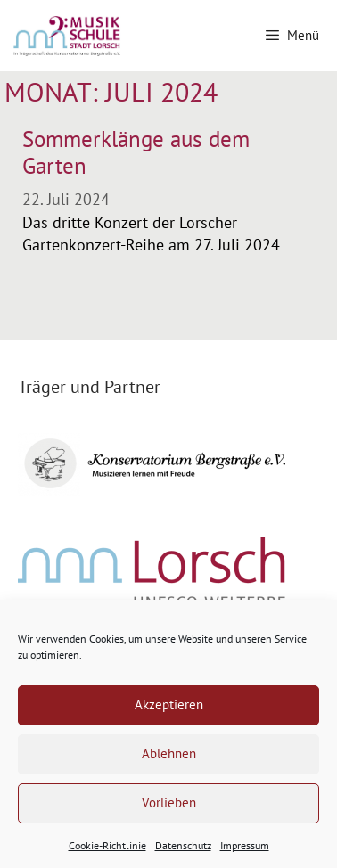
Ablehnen (169, 753)
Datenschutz (183, 845)
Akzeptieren (169, 704)
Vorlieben (169, 802)
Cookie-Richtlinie (107, 845)
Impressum (245, 845)
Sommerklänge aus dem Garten (136, 152)
